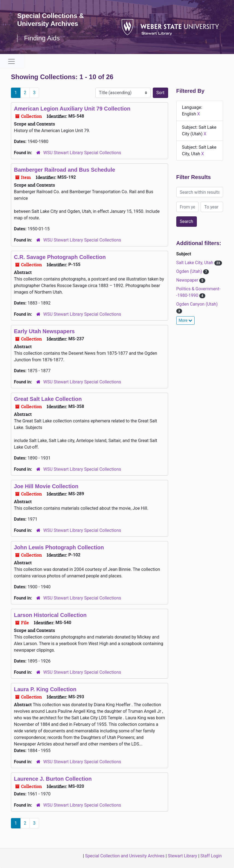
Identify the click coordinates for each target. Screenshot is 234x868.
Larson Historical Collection (50, 615)
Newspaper (188, 280)
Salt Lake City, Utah (195, 263)
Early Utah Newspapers (44, 331)
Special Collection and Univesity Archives (125, 856)
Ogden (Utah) (190, 271)
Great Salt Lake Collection (48, 399)
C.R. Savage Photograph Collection (60, 257)
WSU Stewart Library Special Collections (82, 153)
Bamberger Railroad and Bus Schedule (65, 170)
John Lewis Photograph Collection (59, 547)
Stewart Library (182, 856)
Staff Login (211, 856)
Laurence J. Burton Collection (53, 779)
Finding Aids (42, 38)
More (186, 320)
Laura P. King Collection (45, 689)
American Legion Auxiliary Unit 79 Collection (72, 109)
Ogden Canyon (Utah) (197, 304)
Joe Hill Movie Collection (46, 486)
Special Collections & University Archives (51, 20)
